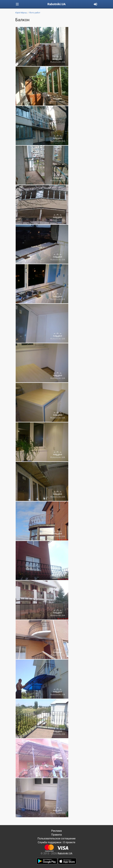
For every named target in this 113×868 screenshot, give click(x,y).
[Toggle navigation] (17, 4)
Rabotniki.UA (57, 4)
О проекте (69, 842)
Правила (56, 835)
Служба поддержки (50, 842)
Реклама (56, 831)
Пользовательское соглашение (56, 839)
